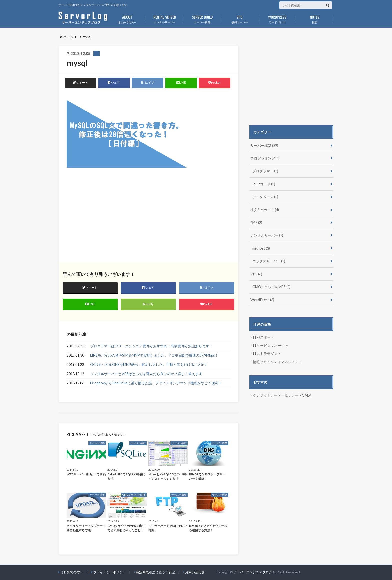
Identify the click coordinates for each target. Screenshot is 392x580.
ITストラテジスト (267, 353)
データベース (265, 197)
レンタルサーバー (165, 18)
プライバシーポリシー (110, 572)
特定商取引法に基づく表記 (155, 572)
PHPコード (264, 184)
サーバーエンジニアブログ (253, 572)
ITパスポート (264, 337)
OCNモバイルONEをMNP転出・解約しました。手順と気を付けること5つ (148, 365)
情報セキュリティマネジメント (277, 362)
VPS (256, 274)
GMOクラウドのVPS (271, 287)
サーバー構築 (202, 18)
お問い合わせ (195, 572)
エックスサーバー (269, 261)
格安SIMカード (265, 210)
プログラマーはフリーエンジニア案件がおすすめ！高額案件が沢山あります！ (151, 346)
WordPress (262, 300)
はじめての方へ (127, 18)
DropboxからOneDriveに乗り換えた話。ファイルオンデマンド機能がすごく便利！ (156, 383)
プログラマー (265, 171)
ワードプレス (277, 18)
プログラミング (265, 158)
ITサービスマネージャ (271, 345)
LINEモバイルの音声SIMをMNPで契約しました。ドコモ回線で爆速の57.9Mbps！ (154, 355)
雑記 (315, 18)
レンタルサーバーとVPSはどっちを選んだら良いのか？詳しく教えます (146, 374)
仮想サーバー (240, 18)
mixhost (261, 248)
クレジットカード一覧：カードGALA (282, 395)
